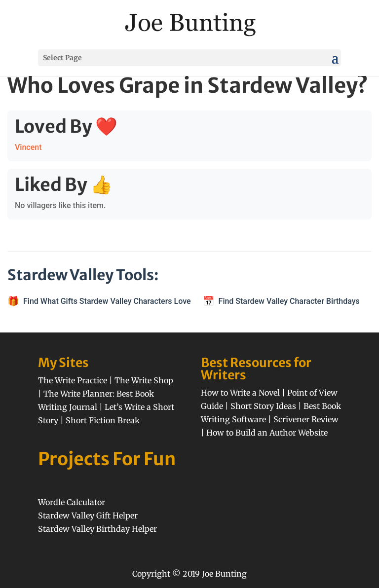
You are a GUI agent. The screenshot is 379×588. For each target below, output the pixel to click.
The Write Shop (144, 380)
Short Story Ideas (263, 406)
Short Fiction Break (103, 420)
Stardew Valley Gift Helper (88, 515)
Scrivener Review (306, 419)
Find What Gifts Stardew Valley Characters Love (107, 301)
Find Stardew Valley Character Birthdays (289, 301)
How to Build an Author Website (267, 433)
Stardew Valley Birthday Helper (97, 529)
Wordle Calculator (72, 502)
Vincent (28, 147)
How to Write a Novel (240, 393)
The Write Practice (73, 380)
